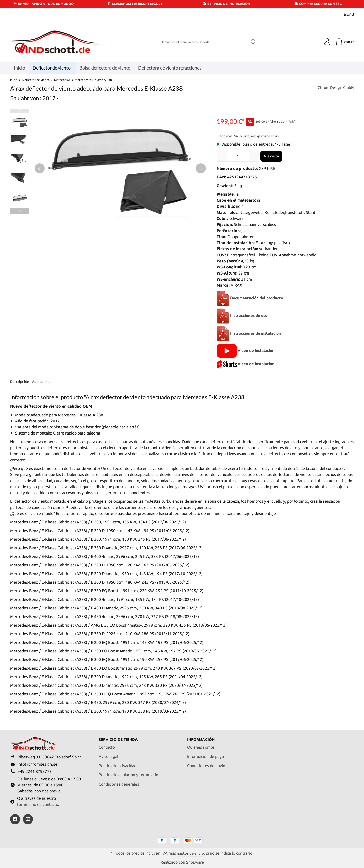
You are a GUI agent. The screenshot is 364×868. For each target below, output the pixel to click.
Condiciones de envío (206, 764)
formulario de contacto (38, 804)
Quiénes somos (201, 745)
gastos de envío (190, 853)
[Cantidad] (238, 156)
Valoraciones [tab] (42, 382)
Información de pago (206, 755)
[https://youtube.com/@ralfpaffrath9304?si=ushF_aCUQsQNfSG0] (28, 819)
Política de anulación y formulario (128, 773)
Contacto (107, 745)
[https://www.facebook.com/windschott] (15, 819)
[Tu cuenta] (326, 42)
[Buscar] (253, 42)
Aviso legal (108, 755)
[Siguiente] (201, 168)
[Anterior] (40, 168)
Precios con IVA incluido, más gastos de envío (248, 136)
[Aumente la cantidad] (254, 156)
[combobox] (202, 42)
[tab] (20, 382)
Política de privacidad (118, 764)
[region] (108, 168)
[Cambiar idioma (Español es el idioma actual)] (345, 15)
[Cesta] (344, 42)
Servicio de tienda (120, 738)
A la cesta (271, 156)
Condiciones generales (119, 782)
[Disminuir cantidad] (222, 156)
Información (202, 738)
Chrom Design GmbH (335, 88)
